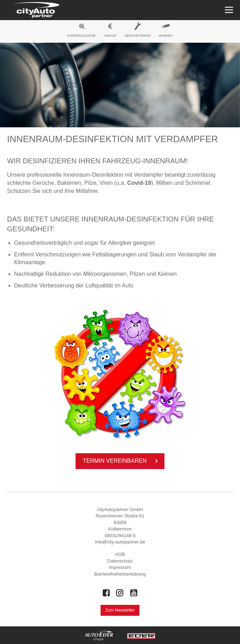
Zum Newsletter (120, 610)
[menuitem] (82, 31)
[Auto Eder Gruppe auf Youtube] (134, 593)
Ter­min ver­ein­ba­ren (122, 461)
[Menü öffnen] (228, 10)
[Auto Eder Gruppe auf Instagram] (120, 593)
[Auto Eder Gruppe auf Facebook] (106, 593)
